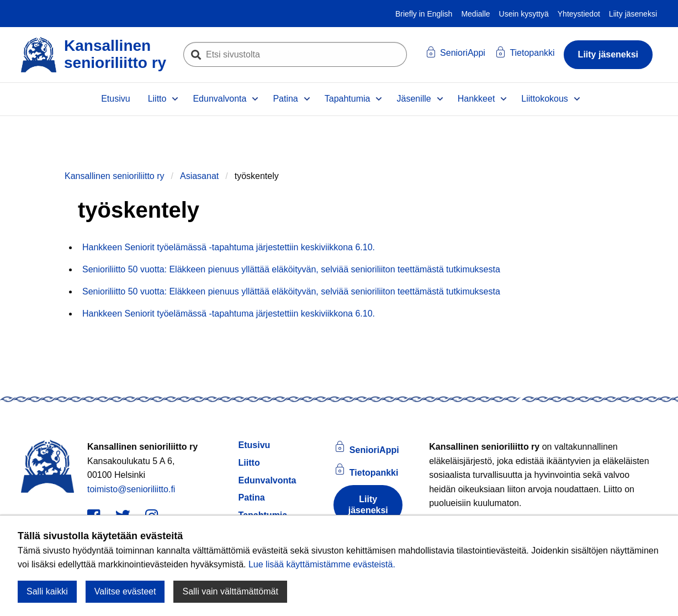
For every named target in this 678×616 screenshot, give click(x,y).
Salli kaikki (47, 591)
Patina (285, 99)
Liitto (157, 99)
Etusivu (115, 99)
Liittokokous (545, 99)
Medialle (475, 14)
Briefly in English (424, 14)
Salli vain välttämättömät (230, 591)
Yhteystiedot (579, 14)
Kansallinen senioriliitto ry (115, 176)
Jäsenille (414, 99)
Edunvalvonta (219, 99)
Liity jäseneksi (633, 14)
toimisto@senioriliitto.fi (131, 489)
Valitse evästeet (125, 591)
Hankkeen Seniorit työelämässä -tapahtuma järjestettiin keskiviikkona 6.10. (229, 247)
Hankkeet (476, 99)
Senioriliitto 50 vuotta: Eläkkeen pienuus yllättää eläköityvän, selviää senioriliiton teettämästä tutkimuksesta (291, 269)
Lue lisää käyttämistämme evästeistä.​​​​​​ (322, 564)
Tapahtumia (348, 99)
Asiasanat (199, 176)
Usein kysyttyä (524, 14)
